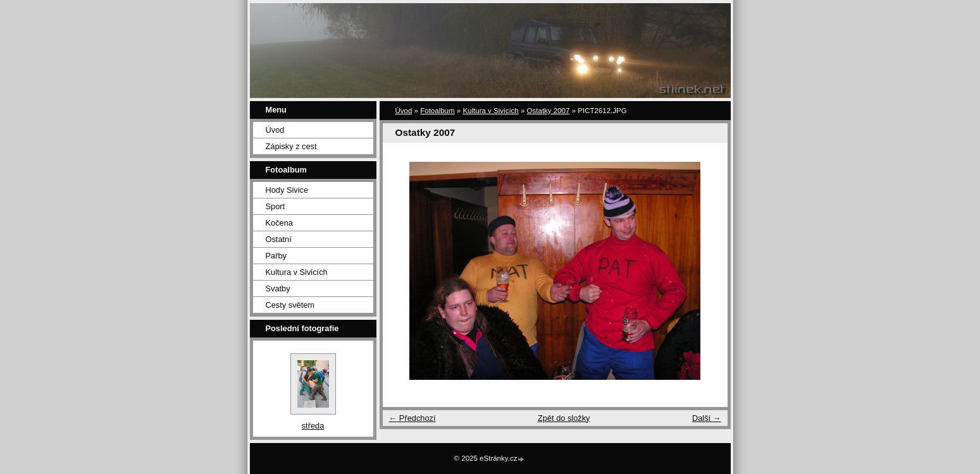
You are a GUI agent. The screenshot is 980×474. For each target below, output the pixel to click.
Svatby (278, 289)
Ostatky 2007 (549, 111)
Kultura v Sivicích (297, 272)
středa (313, 426)
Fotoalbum (437, 111)
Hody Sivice (287, 190)
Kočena (279, 223)
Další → (707, 418)
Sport (276, 206)
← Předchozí (412, 418)
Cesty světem (290, 305)
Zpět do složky (564, 418)
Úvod (275, 130)
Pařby (276, 256)
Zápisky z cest (291, 146)
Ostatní (279, 239)
